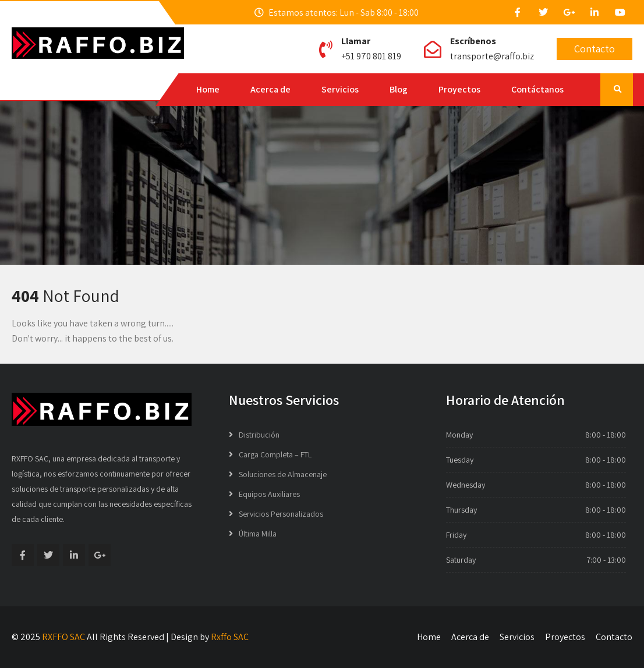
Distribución (259, 435)
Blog (399, 89)
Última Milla (258, 534)
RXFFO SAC (63, 637)
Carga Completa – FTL (275, 454)
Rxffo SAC (230, 637)
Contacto (595, 49)
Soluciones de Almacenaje (283, 474)
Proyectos (459, 89)
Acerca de (270, 89)
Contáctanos (537, 89)
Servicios (340, 89)
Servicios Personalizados (281, 514)
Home (208, 89)
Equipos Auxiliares (269, 494)
